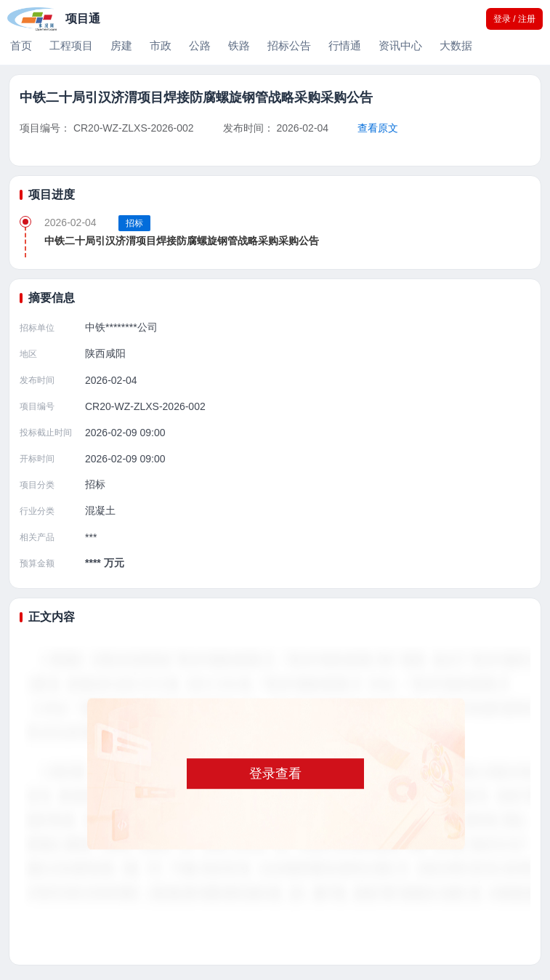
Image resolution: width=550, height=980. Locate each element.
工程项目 (71, 45)
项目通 (83, 19)
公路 (200, 45)
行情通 (345, 45)
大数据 (456, 45)
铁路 (239, 45)
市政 (161, 45)
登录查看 (275, 774)
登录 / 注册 (514, 19)
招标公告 (289, 45)
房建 (121, 45)
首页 (21, 45)
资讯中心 (400, 45)
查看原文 (378, 128)
